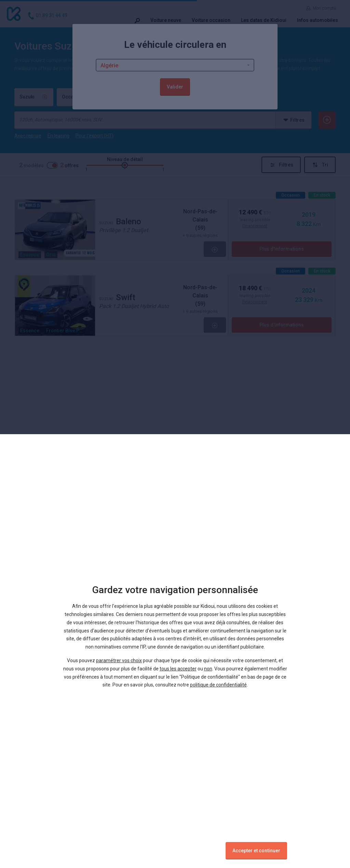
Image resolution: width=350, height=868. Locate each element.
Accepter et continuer (256, 851)
